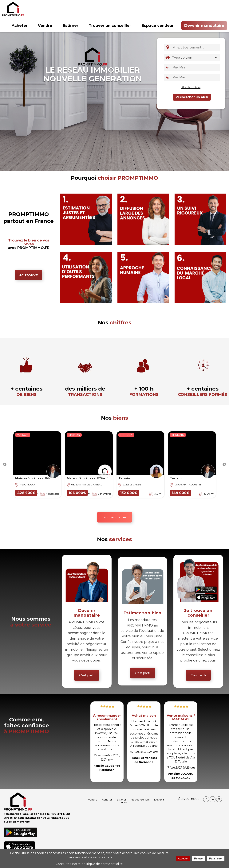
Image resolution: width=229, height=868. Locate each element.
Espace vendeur (158, 25)
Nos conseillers (140, 800)
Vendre (45, 25)
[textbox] (197, 47)
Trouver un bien (115, 517)
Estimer (70, 25)
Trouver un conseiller (110, 25)
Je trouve (29, 275)
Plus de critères (191, 87)
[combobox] (196, 48)
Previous (5, 465)
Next (224, 465)
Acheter (20, 25)
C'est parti (87, 675)
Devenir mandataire (204, 25)
